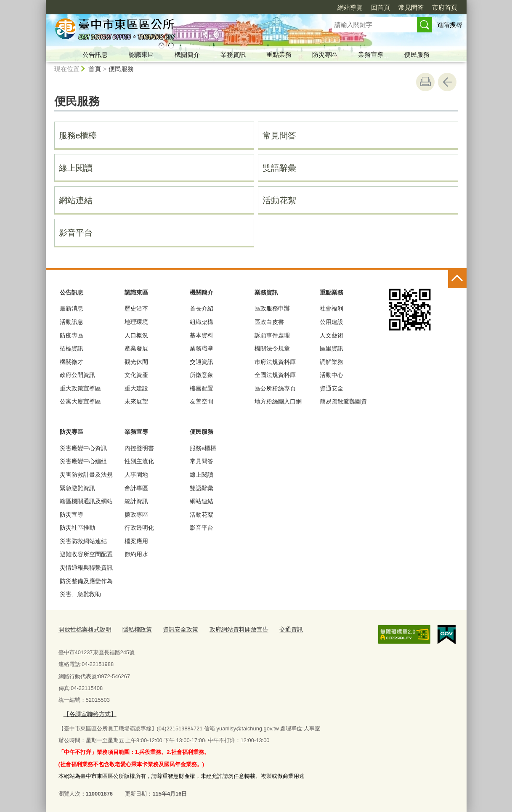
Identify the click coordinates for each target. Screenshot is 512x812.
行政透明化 (139, 528)
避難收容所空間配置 (86, 554)
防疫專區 (72, 335)
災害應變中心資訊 (83, 448)
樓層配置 (202, 388)
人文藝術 (332, 335)
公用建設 (332, 322)
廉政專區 (136, 515)
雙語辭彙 (279, 168)
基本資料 (202, 335)
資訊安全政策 (173, 629)
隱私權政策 (132, 629)
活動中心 (332, 375)
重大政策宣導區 (80, 388)
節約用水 (136, 554)
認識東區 (141, 54)
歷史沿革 (136, 308)
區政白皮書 (269, 322)
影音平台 (76, 233)
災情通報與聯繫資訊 (86, 568)
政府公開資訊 (77, 375)
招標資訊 (72, 348)
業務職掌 (202, 348)
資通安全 (332, 388)
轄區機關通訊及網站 (86, 501)
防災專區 (325, 54)
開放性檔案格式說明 (83, 629)
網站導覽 (350, 7)
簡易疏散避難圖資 (343, 401)
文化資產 (136, 375)
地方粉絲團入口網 (278, 401)
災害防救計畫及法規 (86, 475)
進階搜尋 (450, 25)
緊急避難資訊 (77, 488)
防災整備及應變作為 (86, 581)
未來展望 (136, 401)
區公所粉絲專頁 (275, 388)
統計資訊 (136, 501)
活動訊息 (72, 322)
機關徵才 (72, 362)
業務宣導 (371, 54)
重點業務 (279, 54)
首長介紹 (202, 308)
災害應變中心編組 (83, 461)
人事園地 (136, 475)
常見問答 (411, 7)
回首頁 (381, 7)
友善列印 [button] (425, 82)
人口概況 (136, 335)
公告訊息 (95, 54)
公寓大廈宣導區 (80, 401)
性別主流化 (139, 461)
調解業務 (332, 362)
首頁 (95, 69)
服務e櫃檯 (78, 135)
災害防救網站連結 (83, 541)
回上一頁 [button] (447, 82)
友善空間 (202, 401)
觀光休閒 (136, 362)
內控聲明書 (139, 448)
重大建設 (136, 388)
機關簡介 (187, 54)
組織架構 (202, 322)
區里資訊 (332, 348)
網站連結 (76, 200)
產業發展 (136, 348)
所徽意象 (202, 375)
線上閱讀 (76, 168)
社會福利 (332, 308)
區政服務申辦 (272, 308)
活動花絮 (279, 200)
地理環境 (136, 322)
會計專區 (136, 488)
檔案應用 (136, 541)
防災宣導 (72, 515)
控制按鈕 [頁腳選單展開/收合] (457, 279)
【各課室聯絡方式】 (88, 712)
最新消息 (72, 308)
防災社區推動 (77, 528)
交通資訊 (202, 362)
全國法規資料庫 (275, 375)
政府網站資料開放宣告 (228, 629)
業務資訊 (233, 54)
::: (42, 4)
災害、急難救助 (80, 594)
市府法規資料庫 (275, 362)
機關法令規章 (272, 348)
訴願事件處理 (272, 335)
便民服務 (417, 54)
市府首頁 (445, 7)
